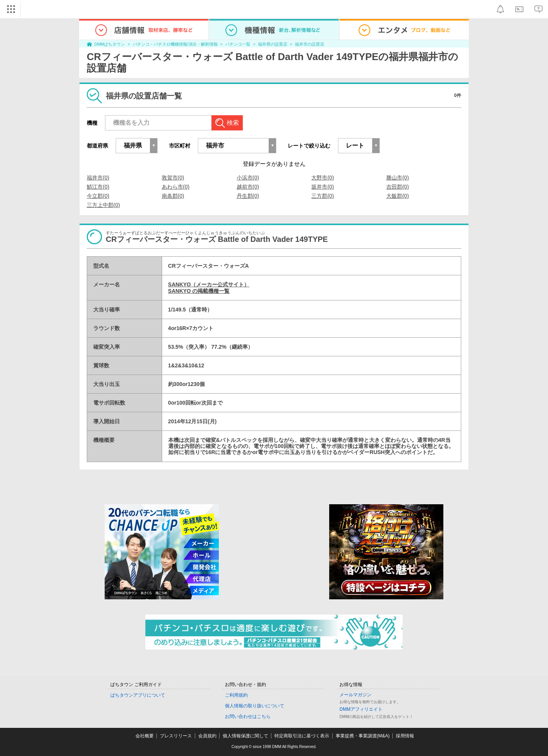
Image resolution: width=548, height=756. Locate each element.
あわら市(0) (176, 187)
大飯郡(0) (397, 196)
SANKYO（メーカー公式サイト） (209, 284)
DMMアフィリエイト (361, 709)
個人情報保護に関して (245, 736)
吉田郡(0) (397, 187)
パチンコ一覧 (238, 44)
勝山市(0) (397, 178)
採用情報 (405, 736)
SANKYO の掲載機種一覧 (199, 291)
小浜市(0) (248, 178)
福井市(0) (98, 178)
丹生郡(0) (248, 196)
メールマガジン (355, 695)
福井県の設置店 (273, 44)
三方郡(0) (323, 196)
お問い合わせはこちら (248, 716)
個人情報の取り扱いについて (255, 706)
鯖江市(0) (98, 187)
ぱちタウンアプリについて (138, 695)
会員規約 (207, 736)
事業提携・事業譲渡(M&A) (363, 736)
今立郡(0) (98, 196)
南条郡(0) (173, 196)
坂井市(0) (323, 187)
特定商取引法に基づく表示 (302, 736)
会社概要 (145, 736)
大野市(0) (323, 178)
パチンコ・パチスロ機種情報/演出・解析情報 (175, 44)
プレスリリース (176, 736)
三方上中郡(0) (103, 205)
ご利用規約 (236, 695)
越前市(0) (248, 187)
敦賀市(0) (173, 178)
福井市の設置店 (310, 44)
